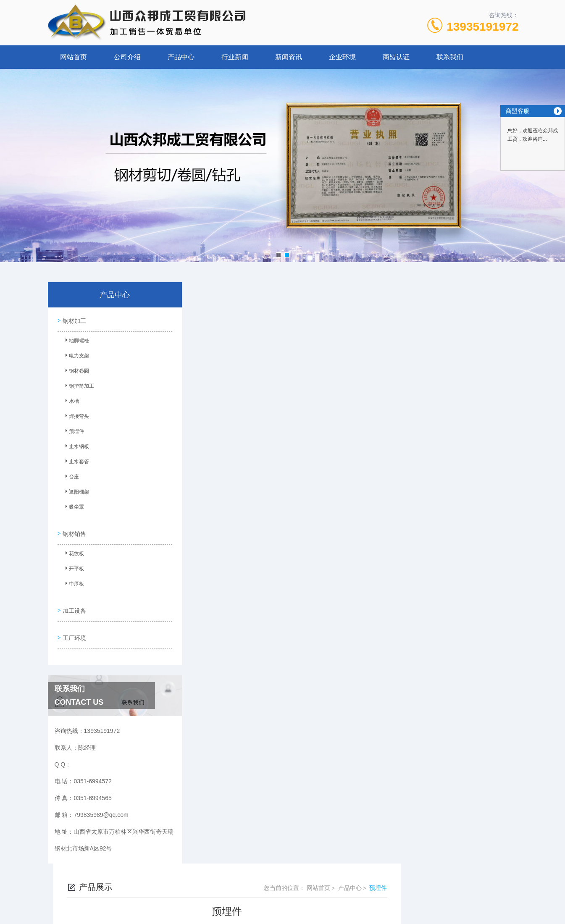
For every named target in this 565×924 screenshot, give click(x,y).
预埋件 (73, 432)
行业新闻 (235, 57)
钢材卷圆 (76, 371)
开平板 (73, 566)
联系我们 (450, 57)
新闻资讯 (289, 57)
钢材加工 (74, 319)
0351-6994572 (200, 884)
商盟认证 (396, 57)
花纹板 (73, 551)
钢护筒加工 (78, 386)
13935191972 (482, 27)
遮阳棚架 (76, 492)
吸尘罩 (73, 507)
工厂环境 (74, 626)
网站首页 (74, 57)
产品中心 (181, 57)
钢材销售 (74, 529)
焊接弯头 (76, 417)
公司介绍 (127, 57)
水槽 (71, 402)
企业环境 (342, 57)
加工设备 (74, 602)
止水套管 (76, 462)
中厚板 (73, 581)
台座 (71, 477)
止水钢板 (76, 447)
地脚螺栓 (76, 341)
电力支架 (76, 356)
